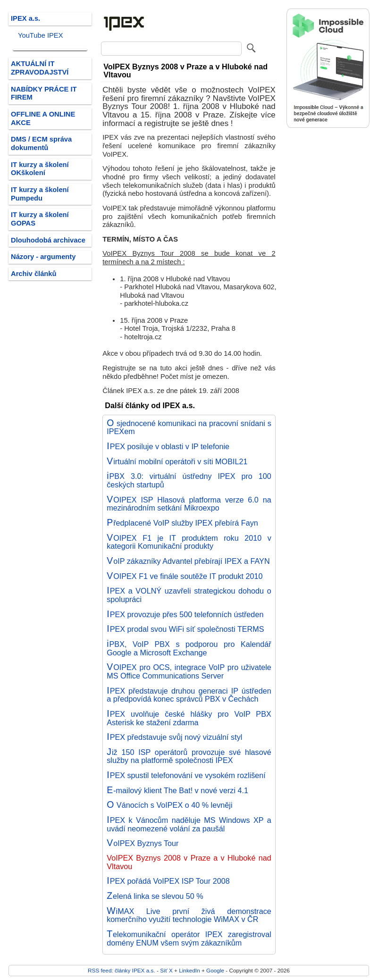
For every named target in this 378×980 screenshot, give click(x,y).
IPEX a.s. (25, 18)
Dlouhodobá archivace (48, 240)
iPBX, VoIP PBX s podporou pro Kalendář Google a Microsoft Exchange (189, 648)
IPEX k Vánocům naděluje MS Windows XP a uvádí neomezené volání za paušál (189, 824)
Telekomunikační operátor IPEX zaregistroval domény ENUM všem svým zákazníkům (189, 938)
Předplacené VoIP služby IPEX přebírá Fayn (182, 523)
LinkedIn (189, 970)
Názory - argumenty (43, 257)
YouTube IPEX (40, 35)
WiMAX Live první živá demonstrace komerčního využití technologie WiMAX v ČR (189, 915)
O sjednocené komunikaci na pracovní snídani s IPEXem (189, 427)
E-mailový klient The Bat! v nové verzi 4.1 (177, 790)
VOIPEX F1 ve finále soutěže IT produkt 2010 (185, 576)
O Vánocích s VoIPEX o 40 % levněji (169, 805)
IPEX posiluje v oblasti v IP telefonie (168, 446)
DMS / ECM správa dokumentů (41, 143)
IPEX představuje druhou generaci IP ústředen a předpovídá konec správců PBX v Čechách (189, 695)
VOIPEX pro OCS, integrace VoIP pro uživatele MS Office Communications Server (189, 671)
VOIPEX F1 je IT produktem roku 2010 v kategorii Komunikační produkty (189, 542)
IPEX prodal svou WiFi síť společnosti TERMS (185, 629)
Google (215, 970)
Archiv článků (34, 274)
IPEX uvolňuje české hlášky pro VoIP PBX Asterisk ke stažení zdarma (189, 718)
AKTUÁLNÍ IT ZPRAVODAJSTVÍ (40, 68)
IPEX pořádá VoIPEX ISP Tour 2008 (168, 881)
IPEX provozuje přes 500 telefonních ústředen (185, 614)
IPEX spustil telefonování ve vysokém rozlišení (186, 775)
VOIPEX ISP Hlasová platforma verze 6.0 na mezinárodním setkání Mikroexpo (189, 504)
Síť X (166, 970)
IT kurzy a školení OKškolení (40, 169)
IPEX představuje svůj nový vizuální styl (174, 737)
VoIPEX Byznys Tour (143, 843)
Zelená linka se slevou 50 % (155, 896)
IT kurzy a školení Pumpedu (40, 194)
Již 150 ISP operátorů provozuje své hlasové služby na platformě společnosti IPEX (189, 756)
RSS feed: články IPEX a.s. (122, 970)
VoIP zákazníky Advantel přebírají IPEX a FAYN (188, 561)
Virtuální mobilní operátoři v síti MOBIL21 (177, 461)
